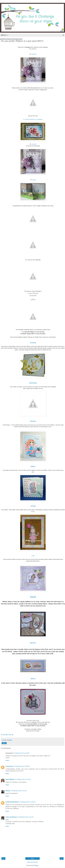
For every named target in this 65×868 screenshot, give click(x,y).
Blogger (36, 865)
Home (32, 859)
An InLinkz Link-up (7, 735)
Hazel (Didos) (10, 779)
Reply (7, 760)
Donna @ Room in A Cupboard (34, 119)
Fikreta (8, 791)
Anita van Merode (11, 817)
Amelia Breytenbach (12, 802)
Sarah (33, 597)
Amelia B (34, 54)
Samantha (33, 383)
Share (4, 743)
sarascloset (9, 766)
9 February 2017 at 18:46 (22, 753)
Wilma (33, 679)
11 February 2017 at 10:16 (23, 779)
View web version (32, 862)
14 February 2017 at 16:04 (27, 802)
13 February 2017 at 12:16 (19, 791)
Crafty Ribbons (33, 293)
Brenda (33, 421)
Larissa (33, 506)
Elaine (33, 466)
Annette (33, 343)
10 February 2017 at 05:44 (22, 766)
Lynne (33, 556)
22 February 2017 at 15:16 (25, 817)
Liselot (34, 180)
